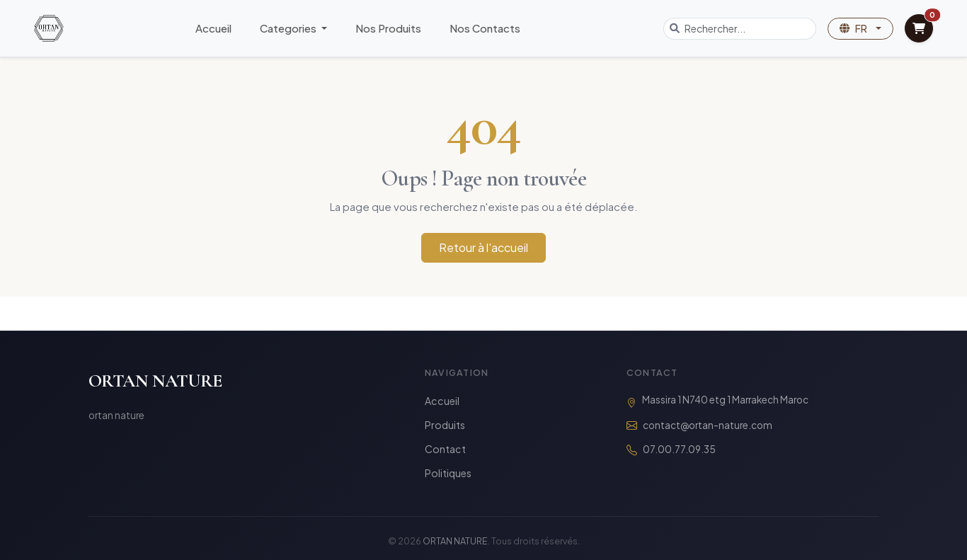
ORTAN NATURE (155, 381)
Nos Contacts (485, 28)
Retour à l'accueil (483, 247)
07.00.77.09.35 (679, 449)
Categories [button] (289, 28)
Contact (445, 449)
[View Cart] (919, 28)
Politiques (448, 473)
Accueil (213, 28)
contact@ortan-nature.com (708, 425)
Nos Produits (388, 28)
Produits (445, 425)
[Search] (750, 29)
